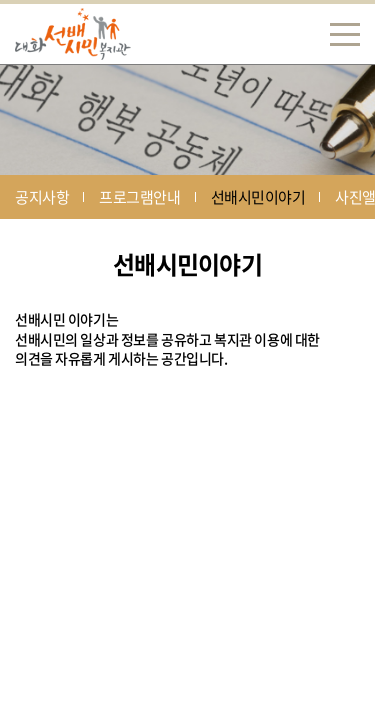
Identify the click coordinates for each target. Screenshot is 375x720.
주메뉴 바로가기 (0, 0)
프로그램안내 (139, 197)
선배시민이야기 (258, 197)
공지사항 (42, 197)
